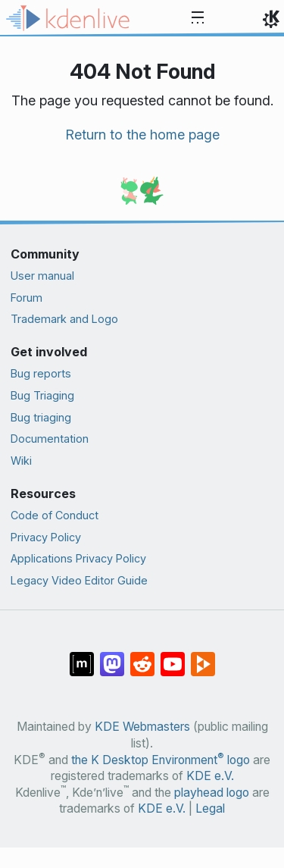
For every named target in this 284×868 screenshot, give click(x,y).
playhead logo (212, 793)
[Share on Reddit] (142, 656)
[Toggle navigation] (198, 18)
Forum (27, 298)
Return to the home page (142, 135)
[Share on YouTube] (173, 656)
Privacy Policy (46, 537)
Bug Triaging (42, 395)
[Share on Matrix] (82, 656)
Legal (210, 808)
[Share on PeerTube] (203, 656)
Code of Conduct (55, 515)
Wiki (21, 461)
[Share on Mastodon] (112, 656)
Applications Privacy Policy (78, 558)
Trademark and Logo (64, 319)
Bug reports (41, 373)
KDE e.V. (210, 776)
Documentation (50, 439)
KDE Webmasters (142, 727)
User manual (42, 276)
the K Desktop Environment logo (161, 760)
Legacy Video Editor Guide (79, 580)
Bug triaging (41, 417)
